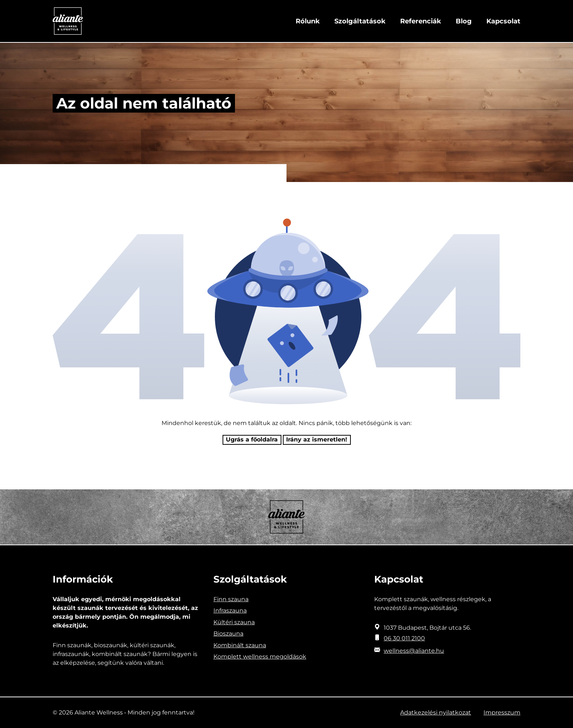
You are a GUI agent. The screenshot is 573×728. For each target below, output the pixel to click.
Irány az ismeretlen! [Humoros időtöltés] (317, 439)
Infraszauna (230, 611)
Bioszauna (228, 634)
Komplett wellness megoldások (260, 657)
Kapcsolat (503, 21)
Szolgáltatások (360, 21)
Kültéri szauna (234, 622)
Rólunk (308, 21)
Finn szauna (231, 599)
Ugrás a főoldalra (252, 439)
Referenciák (421, 21)
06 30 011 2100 (404, 638)
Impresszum (502, 712)
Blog (464, 21)
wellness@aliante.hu (414, 651)
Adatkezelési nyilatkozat (436, 712)
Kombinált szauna (240, 645)
